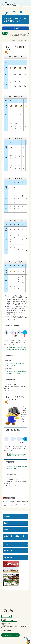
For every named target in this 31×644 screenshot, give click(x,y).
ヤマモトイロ (18, 33)
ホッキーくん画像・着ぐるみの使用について (19, 34)
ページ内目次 (15, 28)
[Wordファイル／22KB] (15, 373)
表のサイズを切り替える (15, 57)
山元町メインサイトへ (8, 620)
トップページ (11, 33)
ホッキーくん (25, 33)
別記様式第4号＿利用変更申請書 (18, 372)
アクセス (6, 616)
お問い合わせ (9, 635)
